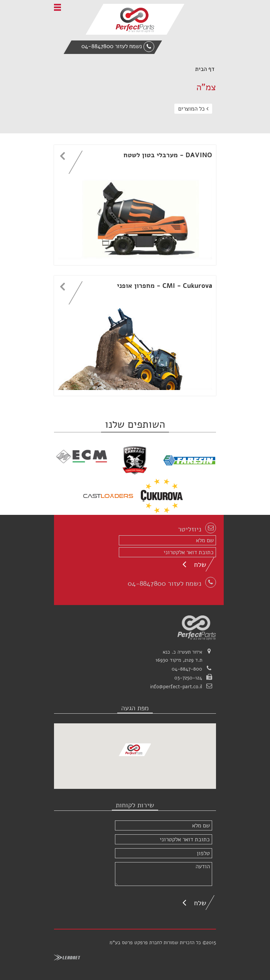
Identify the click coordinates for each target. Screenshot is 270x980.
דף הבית (205, 69)
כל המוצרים (193, 109)
